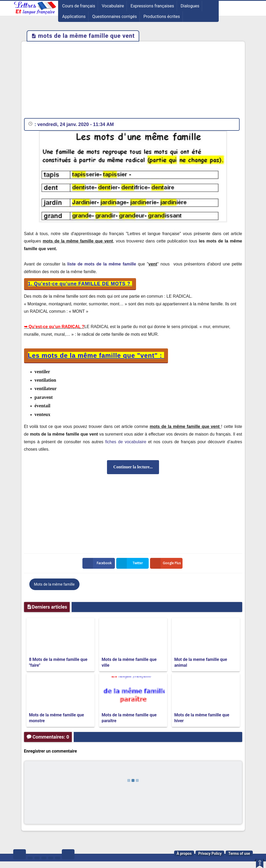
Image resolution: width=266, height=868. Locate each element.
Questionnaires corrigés (115, 17)
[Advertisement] (133, 81)
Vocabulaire (113, 6)
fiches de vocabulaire (126, 442)
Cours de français (79, 6)
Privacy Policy (210, 853)
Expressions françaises (152, 6)
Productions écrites (162, 17)
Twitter (131, 563)
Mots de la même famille (54, 584)
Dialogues (190, 6)
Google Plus (166, 563)
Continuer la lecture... (133, 467)
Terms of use (239, 853)
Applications (74, 17)
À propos (184, 853)
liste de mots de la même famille (102, 264)
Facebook (98, 563)
